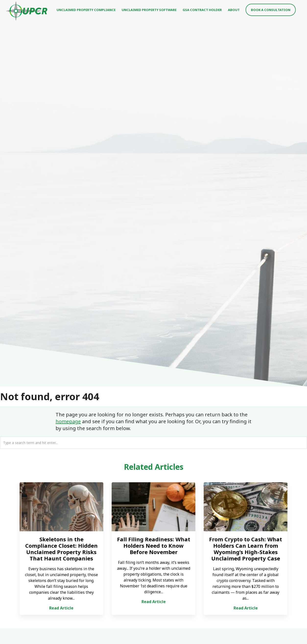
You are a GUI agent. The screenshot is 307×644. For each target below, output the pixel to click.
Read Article (61, 608)
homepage (68, 421)
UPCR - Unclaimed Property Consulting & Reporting (27, 11)
